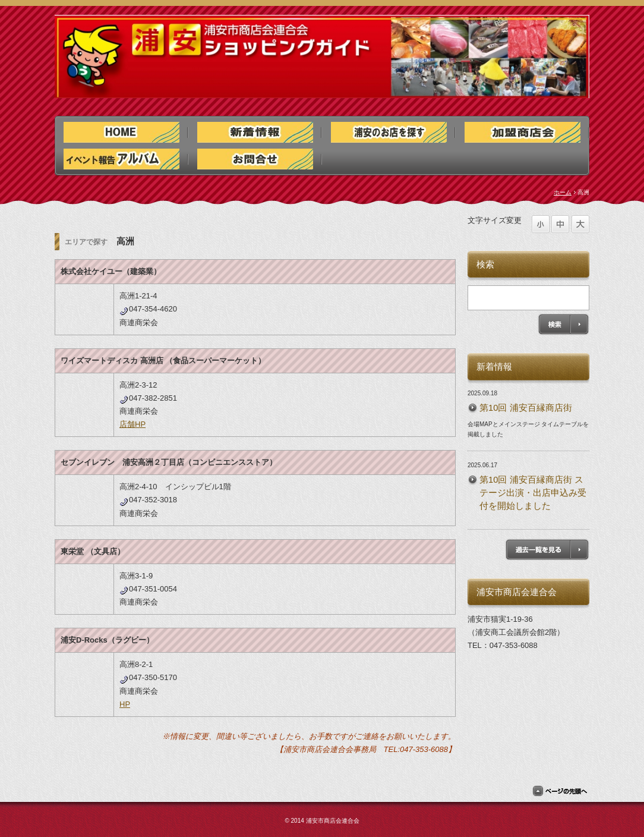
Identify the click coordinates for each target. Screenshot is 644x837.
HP (125, 704)
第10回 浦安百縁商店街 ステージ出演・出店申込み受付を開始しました (533, 493)
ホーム (563, 192)
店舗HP (132, 424)
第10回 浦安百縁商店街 (526, 408)
